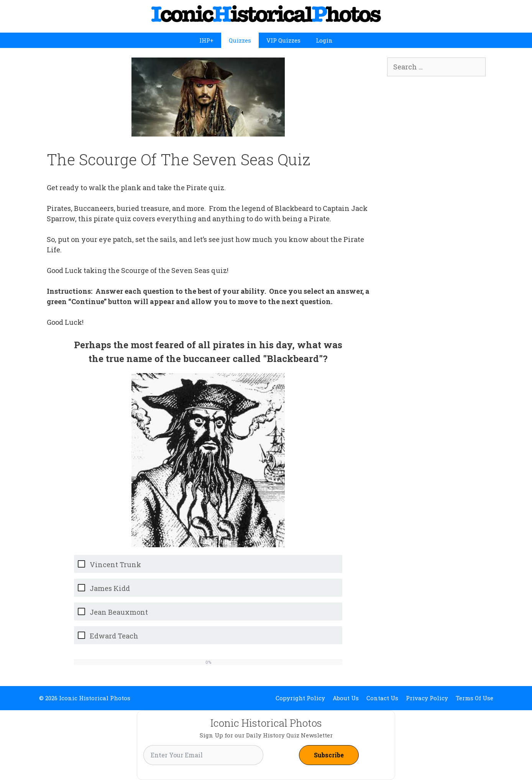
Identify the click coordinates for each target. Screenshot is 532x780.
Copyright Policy (300, 698)
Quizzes (240, 40)
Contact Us (382, 698)
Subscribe (329, 755)
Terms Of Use (475, 698)
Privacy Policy (427, 698)
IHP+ (206, 40)
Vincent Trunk (115, 565)
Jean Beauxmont (119, 612)
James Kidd (110, 588)
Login (324, 40)
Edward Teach (114, 636)
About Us (346, 698)
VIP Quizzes (283, 40)
